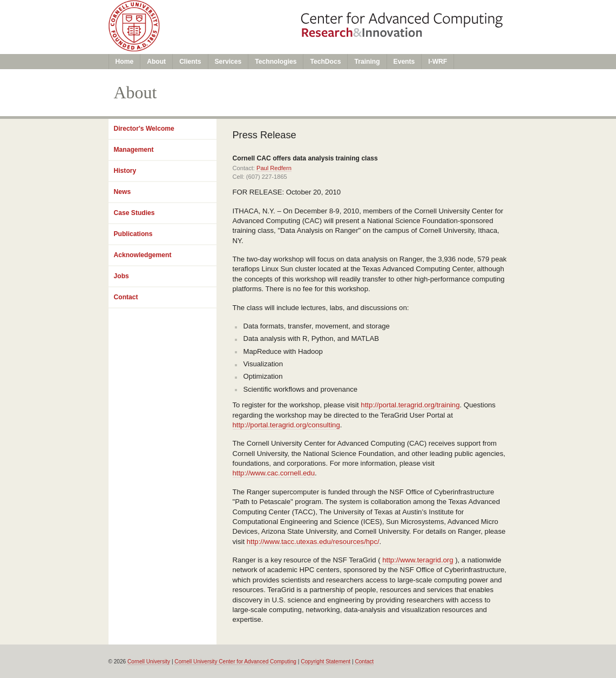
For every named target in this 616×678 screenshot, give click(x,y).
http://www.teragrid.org (418, 560)
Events (404, 62)
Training (367, 62)
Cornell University (149, 662)
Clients (190, 62)
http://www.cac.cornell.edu (274, 473)
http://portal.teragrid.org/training (410, 405)
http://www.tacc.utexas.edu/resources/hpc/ (313, 542)
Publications (133, 234)
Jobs (121, 276)
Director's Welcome (144, 129)
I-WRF (438, 62)
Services (228, 62)
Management (134, 150)
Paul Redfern (274, 168)
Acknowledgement (143, 255)
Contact (126, 297)
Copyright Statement (326, 662)
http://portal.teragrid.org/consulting (286, 425)
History (125, 171)
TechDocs (325, 62)
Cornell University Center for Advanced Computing (235, 662)
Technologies (276, 62)
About (156, 62)
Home (125, 62)
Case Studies (134, 213)
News (123, 192)
